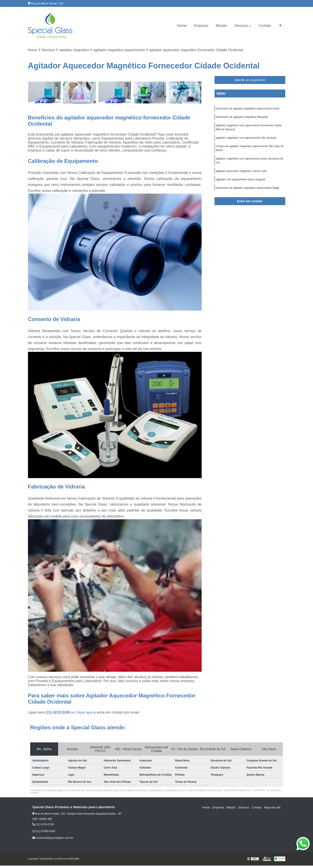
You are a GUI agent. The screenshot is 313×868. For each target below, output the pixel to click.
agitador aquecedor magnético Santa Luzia (241, 171)
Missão (221, 26)
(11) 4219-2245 (58, 713)
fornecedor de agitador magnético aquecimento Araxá (248, 109)
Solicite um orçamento (250, 80)
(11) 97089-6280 (44, 831)
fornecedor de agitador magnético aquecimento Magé (248, 188)
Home (182, 26)
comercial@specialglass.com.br (53, 838)
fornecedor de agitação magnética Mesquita (242, 117)
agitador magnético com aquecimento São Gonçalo (246, 138)
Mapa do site (272, 807)
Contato (265, 26)
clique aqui (84, 713)
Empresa (201, 26)
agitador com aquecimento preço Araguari (241, 179)
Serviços (241, 26)
